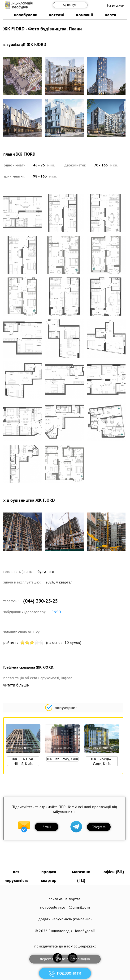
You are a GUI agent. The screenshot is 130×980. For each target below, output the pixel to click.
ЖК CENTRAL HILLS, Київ (23, 761)
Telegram (99, 827)
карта (111, 15)
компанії (85, 15)
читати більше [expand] (16, 685)
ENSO (56, 612)
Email (47, 827)
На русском (116, 5)
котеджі (57, 15)
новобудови (26, 15)
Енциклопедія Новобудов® (72, 931)
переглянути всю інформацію (65, 959)
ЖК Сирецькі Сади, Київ (102, 761)
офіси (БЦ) (114, 872)
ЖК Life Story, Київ (62, 759)
